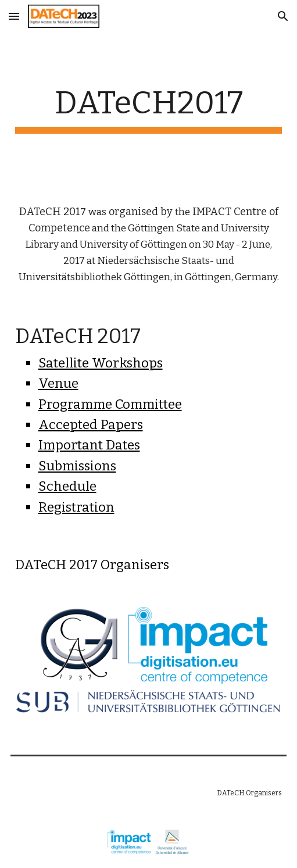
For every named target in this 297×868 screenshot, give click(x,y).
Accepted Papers (91, 425)
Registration (76, 507)
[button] (14, 16)
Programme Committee (110, 404)
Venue (58, 383)
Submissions (77, 466)
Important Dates (89, 445)
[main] (149, 109)
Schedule (67, 486)
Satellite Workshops (101, 363)
